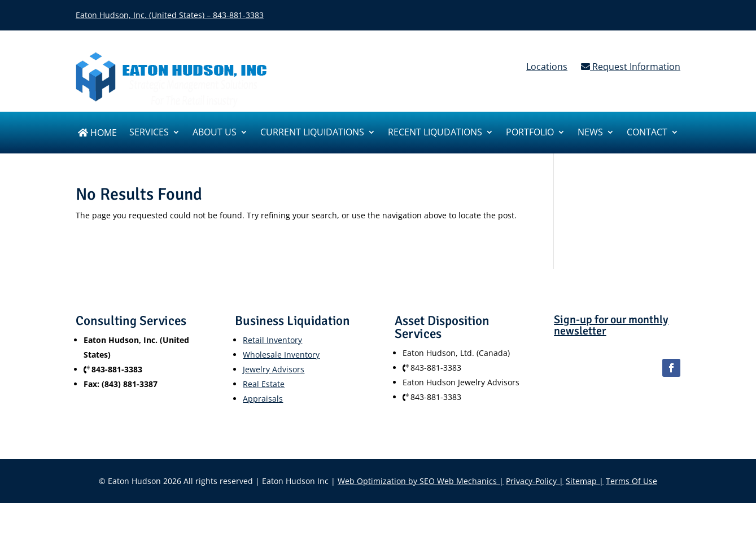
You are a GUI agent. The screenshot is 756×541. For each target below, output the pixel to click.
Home (97, 133)
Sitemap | (585, 481)
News (590, 133)
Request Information (631, 67)
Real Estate (264, 384)
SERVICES (149, 133)
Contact (647, 133)
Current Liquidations (312, 133)
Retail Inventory (272, 340)
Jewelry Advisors (274, 369)
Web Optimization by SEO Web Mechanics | (421, 481)
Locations (547, 67)
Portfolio (530, 133)
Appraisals (263, 399)
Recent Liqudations (435, 133)
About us (215, 133)
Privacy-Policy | (535, 481)
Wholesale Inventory (281, 355)
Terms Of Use (632, 481)
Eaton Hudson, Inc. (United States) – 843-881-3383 (170, 15)
